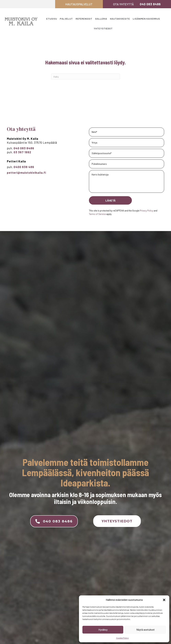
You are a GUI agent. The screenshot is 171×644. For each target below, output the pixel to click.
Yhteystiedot (103, 28)
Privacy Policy (146, 211)
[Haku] (85, 77)
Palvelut (66, 19)
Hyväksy (103, 630)
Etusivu (52, 19)
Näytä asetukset (146, 630)
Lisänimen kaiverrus (146, 19)
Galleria (101, 19)
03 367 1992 (22, 152)
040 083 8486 (150, 4)
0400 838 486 (24, 167)
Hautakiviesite (120, 19)
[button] (164, 600)
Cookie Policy (122, 638)
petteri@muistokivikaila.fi (26, 172)
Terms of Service (97, 214)
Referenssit (84, 19)
